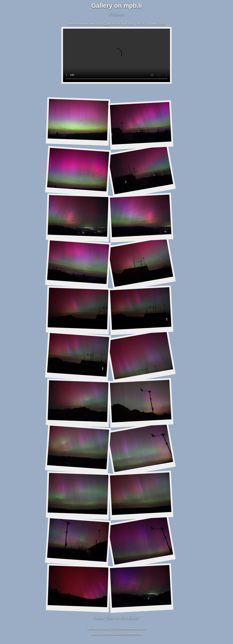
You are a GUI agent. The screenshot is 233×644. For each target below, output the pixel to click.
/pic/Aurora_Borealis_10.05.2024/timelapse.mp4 (116, 634)
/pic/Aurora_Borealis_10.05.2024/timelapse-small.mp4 (116, 628)
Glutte (107, 24)
